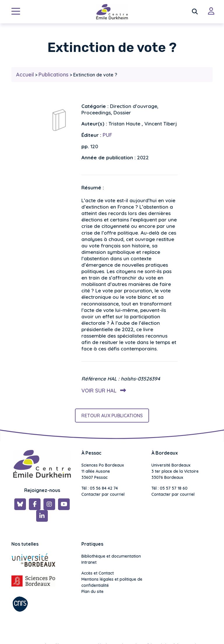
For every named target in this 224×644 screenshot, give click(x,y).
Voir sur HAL (103, 391)
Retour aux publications (112, 416)
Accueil (25, 75)
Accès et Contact (98, 573)
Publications (54, 75)
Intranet (89, 562)
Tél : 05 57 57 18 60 (169, 488)
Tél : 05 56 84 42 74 (100, 488)
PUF (107, 135)
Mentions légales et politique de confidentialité (112, 582)
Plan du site (92, 591)
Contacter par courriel (103, 494)
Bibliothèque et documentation (111, 556)
